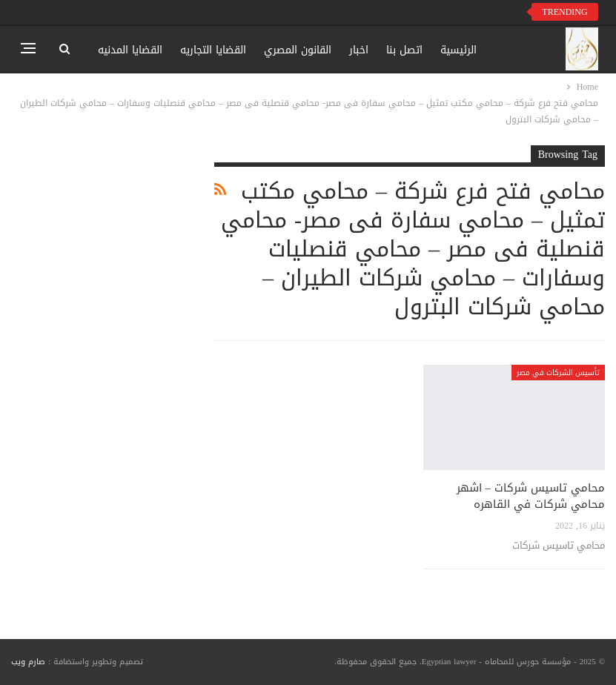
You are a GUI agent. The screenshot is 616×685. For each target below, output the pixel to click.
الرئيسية (458, 50)
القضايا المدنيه (130, 50)
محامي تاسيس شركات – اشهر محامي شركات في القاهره (531, 496)
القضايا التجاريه (213, 50)
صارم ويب (28, 662)
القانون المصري (298, 50)
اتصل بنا (404, 50)
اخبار (359, 50)
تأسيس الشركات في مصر (558, 373)
